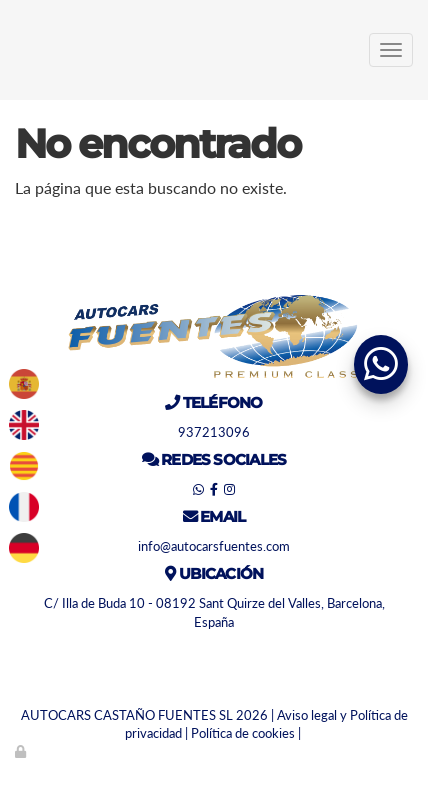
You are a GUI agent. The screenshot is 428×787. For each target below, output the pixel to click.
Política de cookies (243, 733)
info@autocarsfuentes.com (214, 546)
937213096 (214, 432)
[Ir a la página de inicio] (10, 50)
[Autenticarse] (22, 751)
